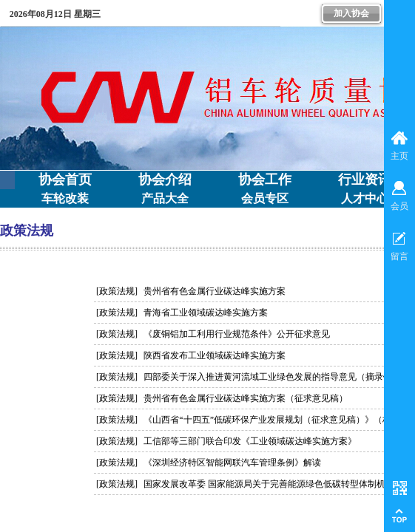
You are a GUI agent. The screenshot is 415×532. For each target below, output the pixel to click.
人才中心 (365, 198)
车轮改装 (65, 198)
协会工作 (265, 180)
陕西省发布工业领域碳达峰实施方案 (215, 355)
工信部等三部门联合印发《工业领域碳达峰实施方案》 (250, 441)
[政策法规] (117, 291)
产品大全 (165, 198)
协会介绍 (165, 180)
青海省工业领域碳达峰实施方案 (206, 313)
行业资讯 (365, 180)
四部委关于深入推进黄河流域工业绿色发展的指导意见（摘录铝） (272, 377)
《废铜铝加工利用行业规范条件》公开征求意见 (237, 334)
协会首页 (65, 180)
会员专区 (265, 198)
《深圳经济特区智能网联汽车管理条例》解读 (232, 463)
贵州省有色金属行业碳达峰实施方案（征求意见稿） (246, 398)
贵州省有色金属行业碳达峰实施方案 (215, 291)
